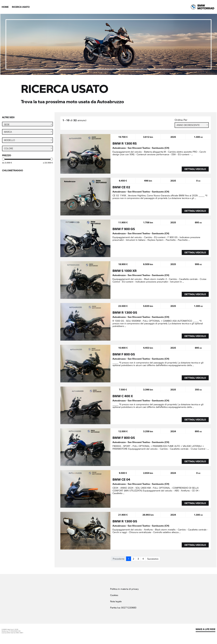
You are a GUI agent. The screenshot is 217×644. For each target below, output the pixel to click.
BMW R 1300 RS (125, 143)
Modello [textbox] (9, 144)
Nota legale (116, 601)
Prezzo (7, 159)
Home (5, 7)
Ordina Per (181, 120)
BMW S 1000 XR (125, 271)
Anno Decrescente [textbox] (188, 125)
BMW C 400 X (123, 396)
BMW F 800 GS (124, 354)
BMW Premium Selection (20, 211)
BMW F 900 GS (124, 229)
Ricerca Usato (21, 7)
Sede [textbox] (7, 124)
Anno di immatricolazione (19, 190)
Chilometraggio (13, 174)
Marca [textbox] (8, 136)
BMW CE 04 (121, 479)
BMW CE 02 (121, 187)
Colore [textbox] (9, 152)
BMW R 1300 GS (125, 312)
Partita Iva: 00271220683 (123, 608)
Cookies (114, 595)
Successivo (153, 559)
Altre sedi (8, 117)
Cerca (27, 226)
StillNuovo (13, 217)
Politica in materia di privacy (124, 589)
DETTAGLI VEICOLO (195, 169)
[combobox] (27, 125)
